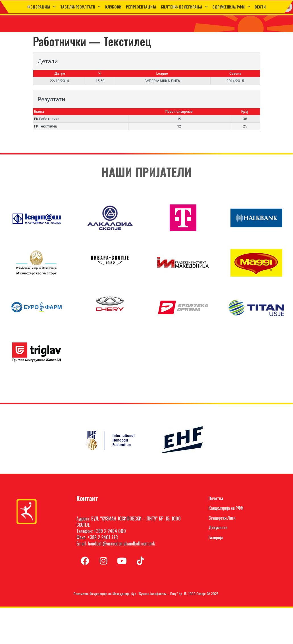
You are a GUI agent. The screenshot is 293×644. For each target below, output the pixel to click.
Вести (260, 7)
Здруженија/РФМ (231, 7)
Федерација (41, 7)
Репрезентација (141, 7)
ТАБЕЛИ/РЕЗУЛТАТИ (80, 7)
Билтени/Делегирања (184, 7)
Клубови (113, 7)
